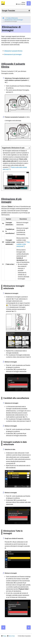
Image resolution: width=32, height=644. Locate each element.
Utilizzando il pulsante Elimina (13, 51)
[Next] (29, 627)
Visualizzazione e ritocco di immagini (14, 20)
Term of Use (12, 636)
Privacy (4, 636)
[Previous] (3, 627)
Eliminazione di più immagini (13, 54)
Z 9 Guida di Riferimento (12, 18)
